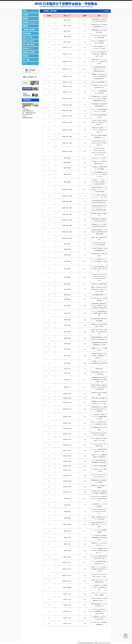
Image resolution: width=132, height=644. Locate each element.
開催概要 (25, 18)
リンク (25, 63)
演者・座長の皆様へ (29, 45)
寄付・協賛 (26, 60)
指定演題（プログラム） (30, 22)
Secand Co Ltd (108, 643)
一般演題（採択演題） (29, 30)
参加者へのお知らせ (29, 41)
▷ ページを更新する (105, 11)
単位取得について (28, 48)
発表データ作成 (27, 37)
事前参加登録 (27, 33)
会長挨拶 (25, 15)
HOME (25, 11)
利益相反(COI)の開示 (29, 52)
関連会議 (25, 56)
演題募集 (25, 26)
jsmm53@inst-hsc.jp (27, 118)
